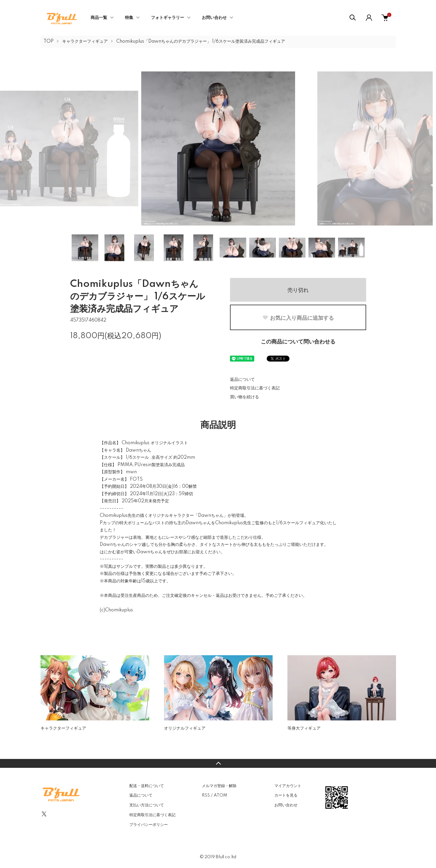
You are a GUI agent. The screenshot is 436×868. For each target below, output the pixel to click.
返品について (242, 380)
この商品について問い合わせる (298, 342)
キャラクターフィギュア (85, 41)
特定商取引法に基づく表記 (255, 388)
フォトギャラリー (168, 18)
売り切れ (298, 290)
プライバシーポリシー (149, 825)
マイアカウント (288, 786)
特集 (129, 18)
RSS (206, 795)
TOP (49, 41)
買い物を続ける (244, 397)
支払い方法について (147, 805)
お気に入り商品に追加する (298, 318)
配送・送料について (147, 786)
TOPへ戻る (218, 763)
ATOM (220, 795)
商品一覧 (99, 18)
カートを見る (286, 795)
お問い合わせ (214, 18)
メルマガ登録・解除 (219, 786)
